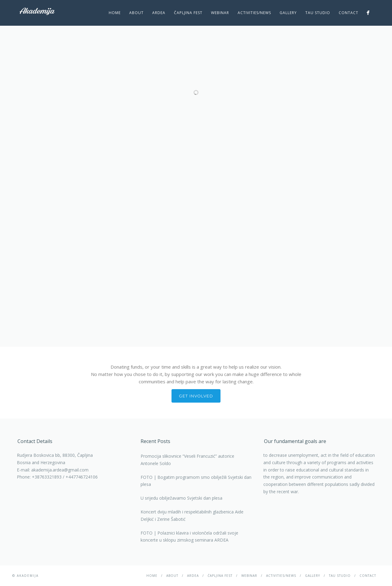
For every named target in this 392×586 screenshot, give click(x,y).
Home (115, 13)
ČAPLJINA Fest (188, 13)
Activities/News (254, 13)
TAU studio (318, 13)
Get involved (196, 396)
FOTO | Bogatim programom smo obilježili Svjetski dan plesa (196, 481)
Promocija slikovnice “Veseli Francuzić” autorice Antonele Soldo (187, 460)
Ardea (159, 13)
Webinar (220, 13)
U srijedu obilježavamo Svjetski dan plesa (181, 498)
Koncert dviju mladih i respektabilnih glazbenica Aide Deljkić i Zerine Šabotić (192, 515)
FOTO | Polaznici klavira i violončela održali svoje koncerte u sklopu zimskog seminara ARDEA (189, 537)
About (136, 13)
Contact (349, 13)
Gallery (288, 13)
